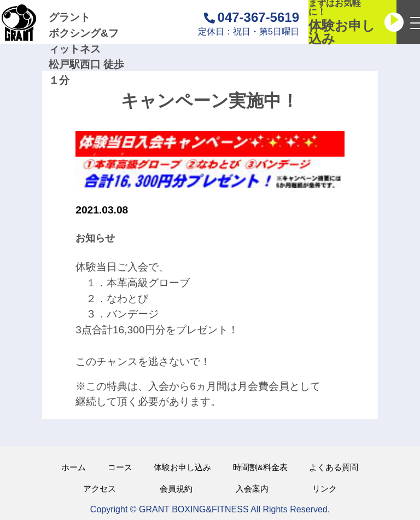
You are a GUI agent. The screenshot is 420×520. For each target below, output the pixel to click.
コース (120, 467)
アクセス (100, 489)
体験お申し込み (182, 467)
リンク (325, 489)
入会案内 (252, 489)
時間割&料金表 (260, 467)
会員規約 (176, 489)
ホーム (74, 467)
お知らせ (95, 238)
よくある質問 (334, 467)
